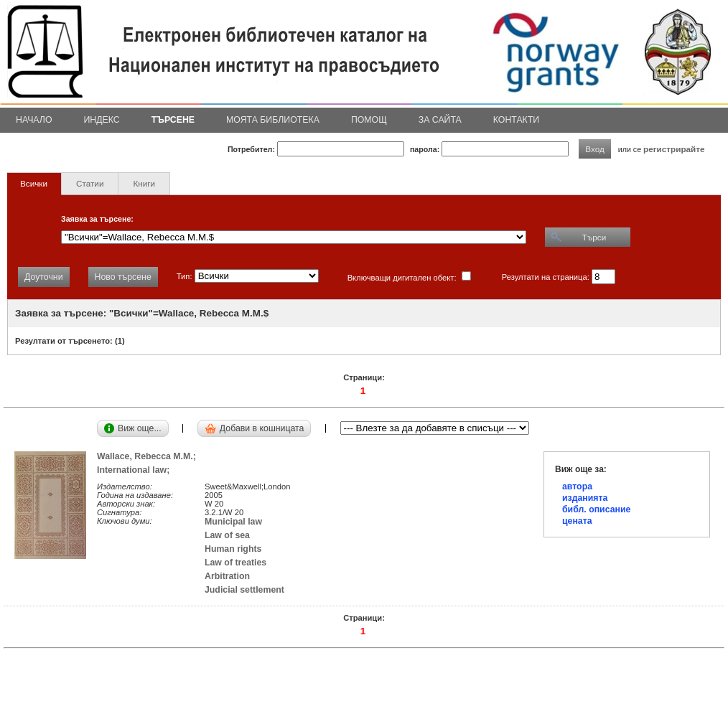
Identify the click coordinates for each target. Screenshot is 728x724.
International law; (136, 470)
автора (577, 486)
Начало (34, 120)
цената (577, 521)
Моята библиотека (273, 120)
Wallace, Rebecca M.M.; (149, 456)
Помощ (369, 120)
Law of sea (227, 535)
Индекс (102, 120)
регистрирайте (674, 149)
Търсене (173, 120)
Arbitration (227, 576)
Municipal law (233, 522)
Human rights (233, 549)
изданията (585, 498)
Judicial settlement (244, 590)
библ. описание (596, 509)
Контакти (516, 120)
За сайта (440, 120)
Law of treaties (235, 563)
